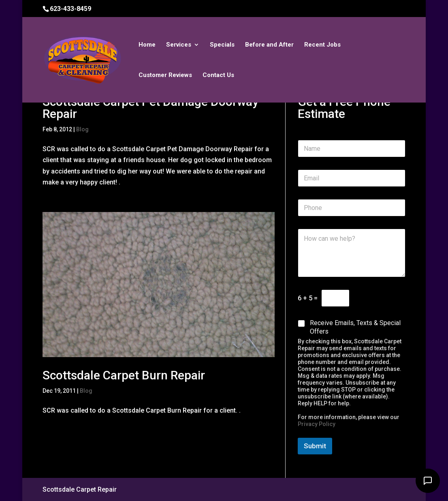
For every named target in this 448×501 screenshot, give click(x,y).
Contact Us (218, 75)
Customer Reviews (165, 75)
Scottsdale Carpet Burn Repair (124, 375)
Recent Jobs (322, 45)
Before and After (269, 45)
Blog (82, 129)
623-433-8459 (70, 9)
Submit (315, 446)
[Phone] (352, 208)
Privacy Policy (317, 424)
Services (179, 45)
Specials (222, 45)
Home (147, 45)
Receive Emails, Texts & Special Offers (355, 327)
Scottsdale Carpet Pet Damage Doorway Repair (150, 108)
